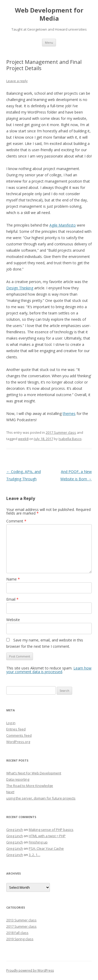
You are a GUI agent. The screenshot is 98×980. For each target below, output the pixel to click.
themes (69, 413)
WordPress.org (18, 742)
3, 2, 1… (34, 855)
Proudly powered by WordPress (30, 970)
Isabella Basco (70, 439)
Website (13, 620)
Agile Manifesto (63, 225)
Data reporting (18, 779)
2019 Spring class (20, 939)
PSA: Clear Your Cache (46, 848)
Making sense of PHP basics (51, 830)
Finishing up (38, 842)
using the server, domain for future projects (41, 798)
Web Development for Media (49, 14)
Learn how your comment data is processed (49, 670)
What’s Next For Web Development (34, 773)
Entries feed (16, 729)
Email (12, 599)
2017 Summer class (61, 432)
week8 (23, 439)
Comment (16, 521)
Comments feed (19, 735)
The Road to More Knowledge (30, 786)
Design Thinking (20, 288)
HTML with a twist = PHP (47, 836)
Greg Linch (15, 830)
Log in (11, 723)
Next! (10, 792)
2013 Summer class (21, 920)
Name (13, 579)
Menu (49, 43)
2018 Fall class (17, 933)
